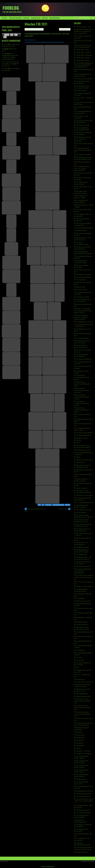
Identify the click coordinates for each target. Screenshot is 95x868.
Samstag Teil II (80, 746)
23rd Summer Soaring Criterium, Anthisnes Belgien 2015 (82, 701)
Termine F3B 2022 (81, 280)
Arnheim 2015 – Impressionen (85, 682)
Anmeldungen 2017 (82, 554)
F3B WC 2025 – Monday (83, 60)
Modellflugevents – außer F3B (84, 322)
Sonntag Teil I (80, 743)
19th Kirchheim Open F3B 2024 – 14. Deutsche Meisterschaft (82, 139)
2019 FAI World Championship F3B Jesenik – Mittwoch (82, 397)
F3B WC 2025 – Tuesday (83, 58)
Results (68, 505)
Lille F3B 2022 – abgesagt (83, 274)
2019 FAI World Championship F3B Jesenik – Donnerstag (82, 390)
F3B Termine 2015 (81, 779)
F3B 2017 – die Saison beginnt (84, 586)
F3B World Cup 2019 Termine (84, 460)
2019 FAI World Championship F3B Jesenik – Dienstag (82, 403)
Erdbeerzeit (79, 732)
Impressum (45, 18)
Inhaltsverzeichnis (55, 18)
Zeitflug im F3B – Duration (84, 601)
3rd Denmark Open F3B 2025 (84, 79)
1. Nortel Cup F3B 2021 (83, 297)
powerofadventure (81, 513)
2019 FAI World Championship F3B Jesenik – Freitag (82, 384)
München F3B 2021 (82, 290)
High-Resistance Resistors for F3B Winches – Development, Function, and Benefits (83, 31)
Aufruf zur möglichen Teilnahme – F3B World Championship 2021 (81, 317)
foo (43, 505)
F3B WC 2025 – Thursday (83, 52)
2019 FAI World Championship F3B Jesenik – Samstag (82, 377)
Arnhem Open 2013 (82, 852)
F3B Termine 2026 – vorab (83, 27)
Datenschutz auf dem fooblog (84, 495)
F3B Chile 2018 (80, 462)
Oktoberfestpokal (58, 505)
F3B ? (78, 667)
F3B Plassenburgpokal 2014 (84, 794)
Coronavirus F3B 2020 (82, 338)
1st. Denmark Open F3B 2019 (84, 433)
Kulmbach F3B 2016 (82, 625)
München (48, 505)
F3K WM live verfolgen (83, 547)
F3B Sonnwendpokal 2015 (83, 696)
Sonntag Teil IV (80, 735)
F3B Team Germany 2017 (83, 566)
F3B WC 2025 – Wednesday (84, 55)
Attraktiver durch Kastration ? (85, 754)
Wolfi (5, 53)
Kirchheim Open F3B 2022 (84, 277)
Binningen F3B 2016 (82, 622)
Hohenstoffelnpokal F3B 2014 (85, 791)
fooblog (11, 8)
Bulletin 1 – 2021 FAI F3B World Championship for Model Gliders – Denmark (83, 311)
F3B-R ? (78, 457)
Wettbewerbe (66, 29)
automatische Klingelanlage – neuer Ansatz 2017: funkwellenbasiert (83, 571)
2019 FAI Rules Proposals (83, 450)
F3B (61, 29)
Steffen (41, 29)
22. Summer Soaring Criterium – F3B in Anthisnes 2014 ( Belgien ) (84, 801)
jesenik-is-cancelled (82, 488)
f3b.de (78, 443)
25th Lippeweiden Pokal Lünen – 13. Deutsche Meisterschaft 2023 (82, 168)
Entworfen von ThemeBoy (88, 861)
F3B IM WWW (26, 18)
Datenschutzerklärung (15, 18)
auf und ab (79, 657)
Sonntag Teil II (80, 740)
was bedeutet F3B (36, 18)
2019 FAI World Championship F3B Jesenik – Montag (82, 410)
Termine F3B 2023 (81, 231)
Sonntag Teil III (80, 738)
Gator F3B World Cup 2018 (84, 510)
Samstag (78, 748)
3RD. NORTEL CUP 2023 (83, 155)
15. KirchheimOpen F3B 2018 (84, 503)
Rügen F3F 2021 (64, 509)
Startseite (5, 18)
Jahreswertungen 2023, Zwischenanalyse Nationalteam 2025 (83, 150)
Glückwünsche (80, 679)
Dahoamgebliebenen (82, 694)
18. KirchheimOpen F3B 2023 (84, 228)
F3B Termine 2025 (81, 91)
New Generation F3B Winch (84, 359)
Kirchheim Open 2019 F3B (84, 435)
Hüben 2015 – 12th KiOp (83, 751)
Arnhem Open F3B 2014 (83, 810)
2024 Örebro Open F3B (83, 125)
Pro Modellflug (80, 598)
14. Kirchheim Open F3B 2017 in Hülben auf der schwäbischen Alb (84, 577)
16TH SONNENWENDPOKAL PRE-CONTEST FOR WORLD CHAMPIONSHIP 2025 (84, 65)
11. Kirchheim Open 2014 (83, 813)
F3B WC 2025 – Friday (82, 50)
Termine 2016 (80, 660)
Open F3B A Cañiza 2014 (83, 796)
